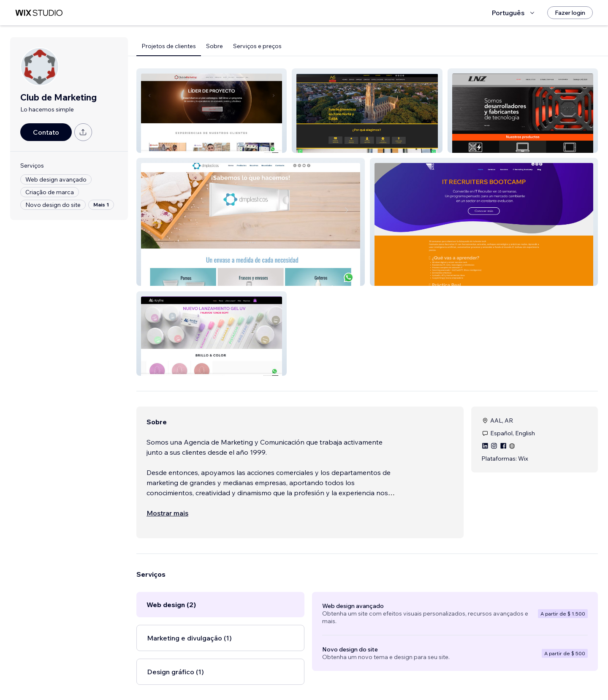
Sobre (214, 46)
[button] (212, 111)
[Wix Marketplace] (39, 13)
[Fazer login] (570, 13)
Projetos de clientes (169, 46)
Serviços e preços (257, 46)
